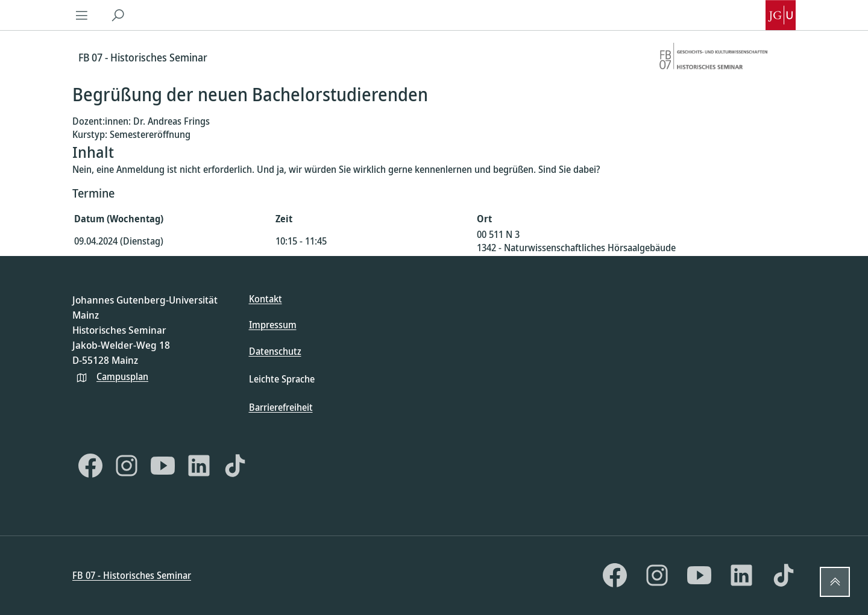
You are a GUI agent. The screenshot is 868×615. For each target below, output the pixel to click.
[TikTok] (235, 466)
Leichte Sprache (282, 379)
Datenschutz (275, 351)
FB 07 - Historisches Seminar (132, 575)
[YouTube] (163, 466)
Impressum (273, 325)
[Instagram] (127, 466)
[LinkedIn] (199, 466)
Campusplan (122, 376)
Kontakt (266, 299)
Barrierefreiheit (281, 407)
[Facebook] (90, 466)
